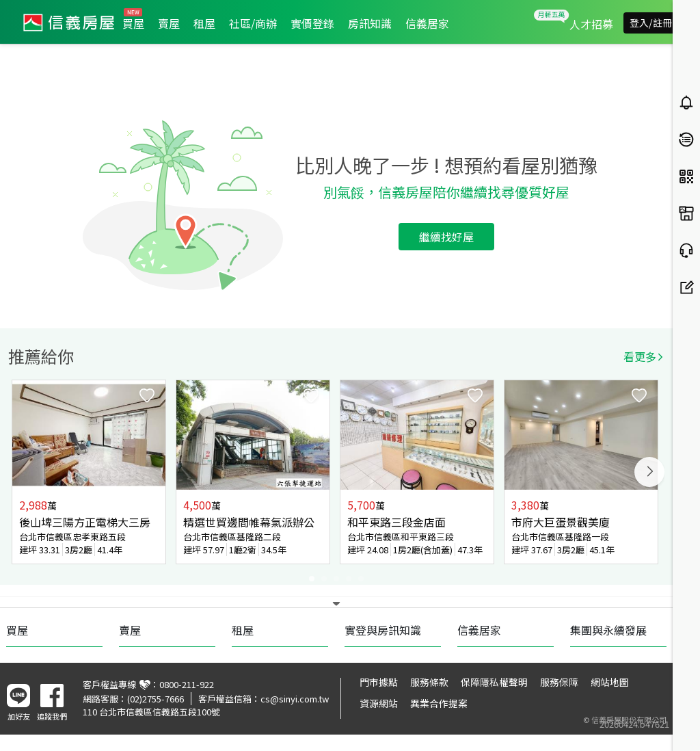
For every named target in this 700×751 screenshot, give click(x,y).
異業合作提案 (439, 703)
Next (649, 472)
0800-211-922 (187, 684)
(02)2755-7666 (156, 699)
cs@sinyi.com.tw (295, 699)
